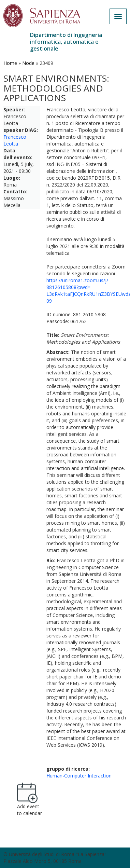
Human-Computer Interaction (79, 776)
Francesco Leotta (15, 140)
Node (28, 63)
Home (10, 63)
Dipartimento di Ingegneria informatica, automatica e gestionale (66, 42)
